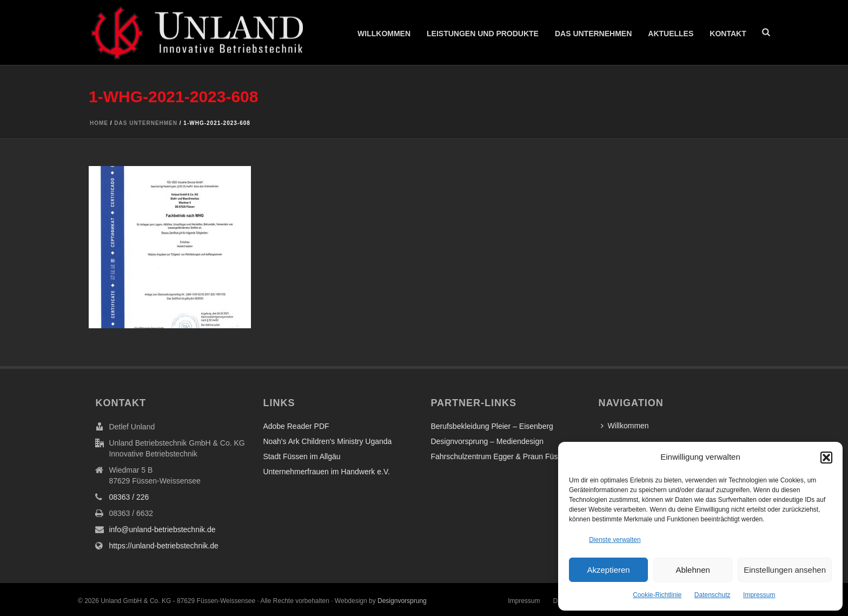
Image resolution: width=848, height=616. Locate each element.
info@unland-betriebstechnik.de (162, 529)
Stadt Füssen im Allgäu (302, 456)
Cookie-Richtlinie (657, 595)
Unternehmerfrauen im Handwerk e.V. (326, 472)
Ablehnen (693, 570)
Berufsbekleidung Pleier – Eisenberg (492, 426)
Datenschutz (713, 595)
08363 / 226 (129, 497)
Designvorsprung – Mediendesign (487, 441)
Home (99, 123)
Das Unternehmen (593, 34)
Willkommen (384, 34)
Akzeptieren (608, 570)
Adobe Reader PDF (296, 426)
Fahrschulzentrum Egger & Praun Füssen (500, 456)
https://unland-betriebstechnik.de (163, 546)
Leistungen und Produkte (483, 34)
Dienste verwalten (615, 540)
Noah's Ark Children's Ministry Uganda (327, 441)
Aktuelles (671, 34)
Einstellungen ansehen (785, 570)
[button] (826, 458)
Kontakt (728, 34)
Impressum (759, 595)
